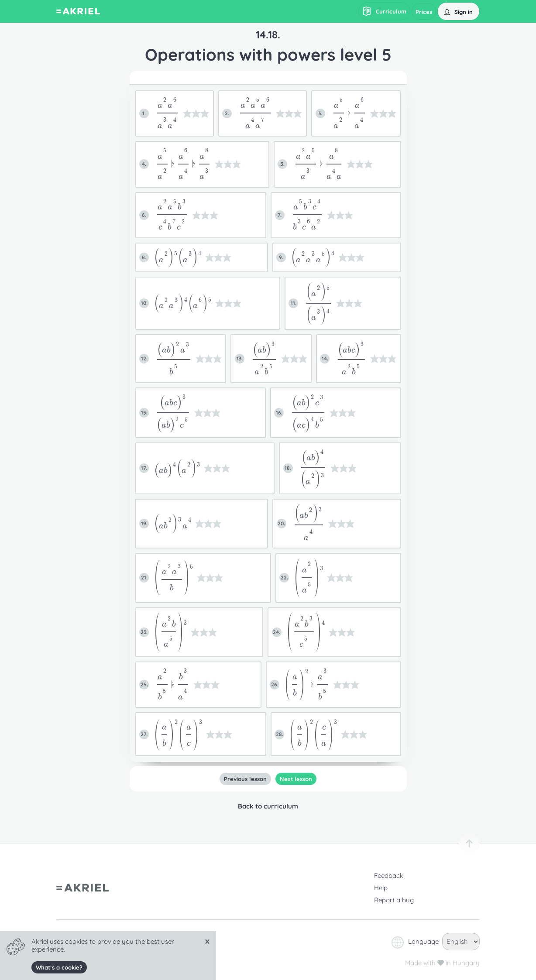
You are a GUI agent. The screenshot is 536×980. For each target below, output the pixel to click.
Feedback (389, 875)
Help (381, 888)
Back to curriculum (268, 806)
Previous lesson (245, 779)
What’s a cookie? (59, 967)
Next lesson (296, 779)
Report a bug (394, 900)
